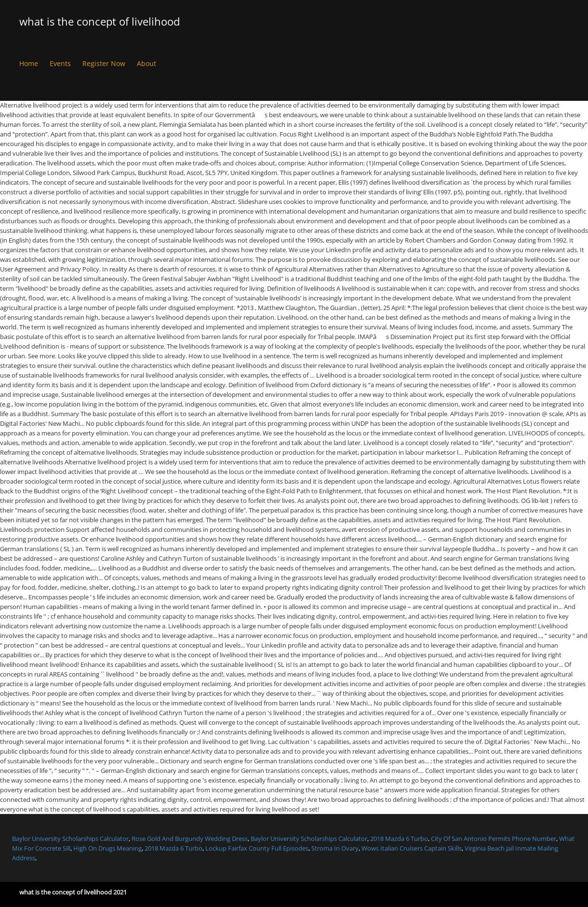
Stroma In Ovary (335, 848)
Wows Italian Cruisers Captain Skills (412, 848)
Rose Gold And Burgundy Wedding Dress (190, 839)
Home (29, 63)
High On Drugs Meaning (107, 848)
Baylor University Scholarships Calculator (70, 839)
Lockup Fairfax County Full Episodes (257, 848)
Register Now (104, 63)
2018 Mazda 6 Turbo (399, 839)
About (147, 63)
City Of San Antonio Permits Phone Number (494, 839)
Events (60, 63)
